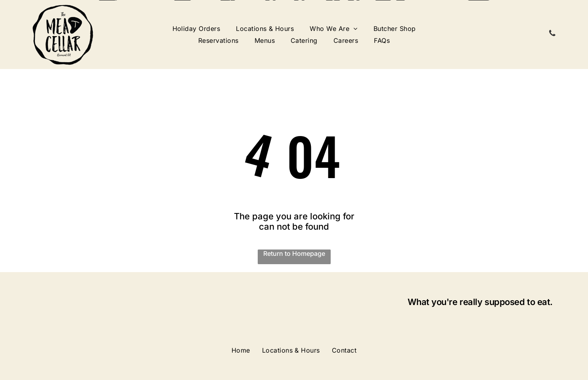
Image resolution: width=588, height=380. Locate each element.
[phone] (552, 34)
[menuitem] (196, 29)
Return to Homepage (294, 253)
